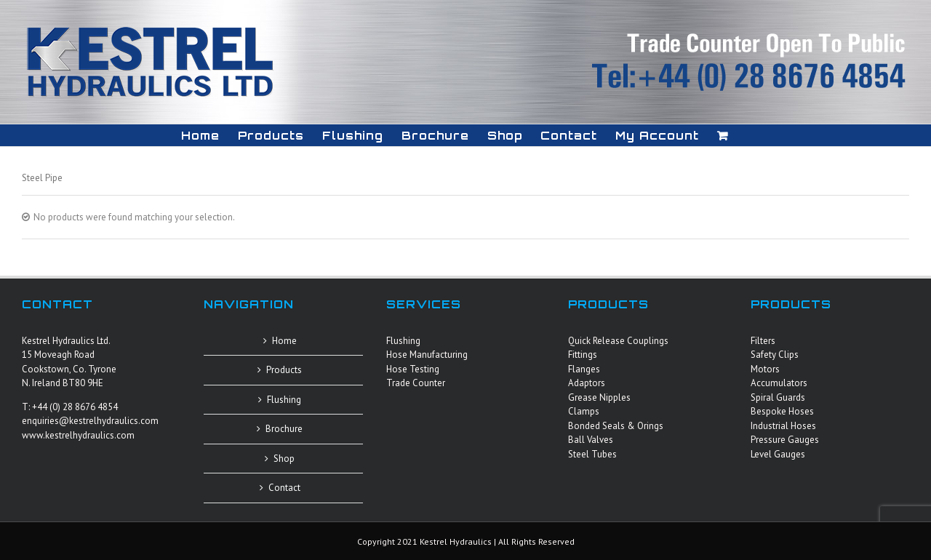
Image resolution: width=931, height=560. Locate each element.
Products (284, 370)
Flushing (284, 400)
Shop (284, 459)
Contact (284, 488)
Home (284, 341)
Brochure (284, 429)
